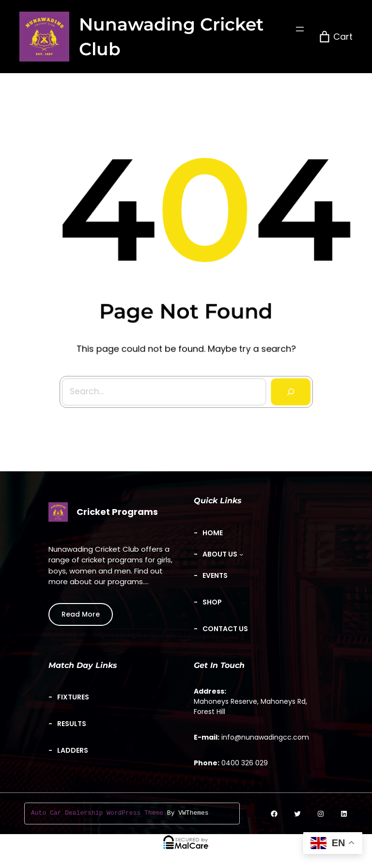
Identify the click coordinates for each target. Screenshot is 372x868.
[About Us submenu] (223, 554)
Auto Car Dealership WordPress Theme (97, 813)
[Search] (288, 389)
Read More (81, 614)
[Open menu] (300, 29)
